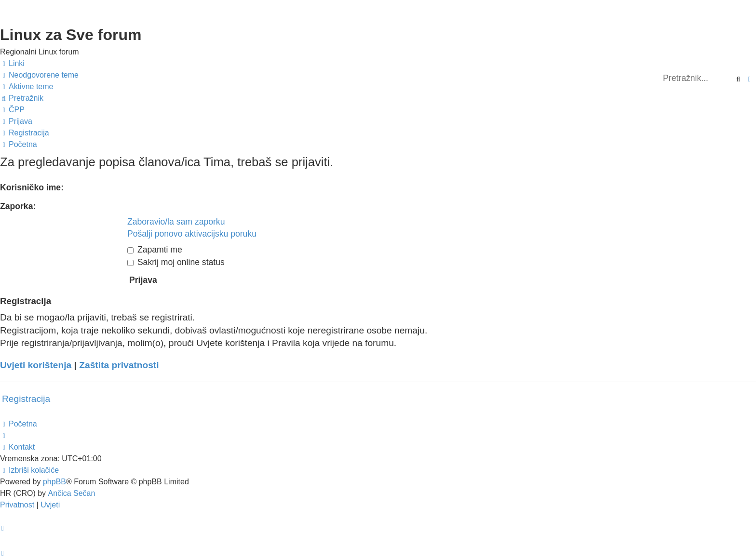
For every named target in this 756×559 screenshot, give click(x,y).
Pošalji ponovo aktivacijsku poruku (192, 234)
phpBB (54, 482)
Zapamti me (155, 250)
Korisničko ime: (32, 187)
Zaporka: (18, 206)
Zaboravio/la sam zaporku (176, 222)
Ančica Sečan (72, 493)
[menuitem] (39, 75)
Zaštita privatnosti (119, 365)
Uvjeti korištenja (36, 365)
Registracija (26, 399)
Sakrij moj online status (176, 262)
